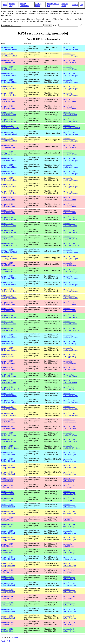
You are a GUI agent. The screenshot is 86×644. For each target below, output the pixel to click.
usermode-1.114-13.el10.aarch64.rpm (70, 159)
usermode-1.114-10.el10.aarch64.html (9, 395)
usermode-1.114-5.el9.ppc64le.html (8, 538)
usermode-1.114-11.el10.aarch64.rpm (70, 336)
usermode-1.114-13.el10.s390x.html (8, 199)
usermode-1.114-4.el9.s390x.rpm (69, 571)
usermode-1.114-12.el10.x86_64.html (9, 316)
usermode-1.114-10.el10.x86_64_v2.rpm (71, 447)
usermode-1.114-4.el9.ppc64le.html (8, 565)
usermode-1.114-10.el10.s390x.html (8, 421)
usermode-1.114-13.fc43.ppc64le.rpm (70, 140)
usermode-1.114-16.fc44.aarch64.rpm (70, 48)
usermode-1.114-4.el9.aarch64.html (8, 558)
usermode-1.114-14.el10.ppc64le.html (9, 88)
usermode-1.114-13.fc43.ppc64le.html (9, 140)
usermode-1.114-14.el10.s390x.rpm (69, 101)
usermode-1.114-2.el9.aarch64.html (8, 584)
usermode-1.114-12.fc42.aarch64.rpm (70, 251)
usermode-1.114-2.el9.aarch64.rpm (69, 584)
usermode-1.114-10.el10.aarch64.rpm (70, 395)
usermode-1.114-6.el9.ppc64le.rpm (69, 512)
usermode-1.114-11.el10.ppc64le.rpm (70, 349)
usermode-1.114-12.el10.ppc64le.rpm (70, 290)
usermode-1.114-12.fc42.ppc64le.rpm (70, 257)
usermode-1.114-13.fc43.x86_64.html (9, 153)
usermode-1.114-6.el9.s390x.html (7, 519)
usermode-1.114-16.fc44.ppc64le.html (9, 55)
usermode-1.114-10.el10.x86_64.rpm (70, 434)
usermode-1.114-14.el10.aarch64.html (9, 74)
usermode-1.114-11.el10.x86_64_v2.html (10, 388)
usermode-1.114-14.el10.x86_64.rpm (70, 114)
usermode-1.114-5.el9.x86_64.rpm (69, 552)
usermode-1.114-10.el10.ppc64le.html (9, 408)
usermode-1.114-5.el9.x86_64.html (8, 552)
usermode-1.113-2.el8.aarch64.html (8, 610)
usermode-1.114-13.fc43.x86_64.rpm (70, 153)
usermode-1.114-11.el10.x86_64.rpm (70, 375)
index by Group (12, 5)
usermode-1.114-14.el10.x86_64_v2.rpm (71, 127)
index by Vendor (38, 5)
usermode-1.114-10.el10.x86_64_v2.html (10, 447)
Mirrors (75, 5)
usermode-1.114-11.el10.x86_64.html (9, 375)
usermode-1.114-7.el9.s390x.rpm (69, 480)
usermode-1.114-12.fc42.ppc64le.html (9, 257)
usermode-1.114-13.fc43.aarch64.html (9, 133)
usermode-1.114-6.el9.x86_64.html (8, 525)
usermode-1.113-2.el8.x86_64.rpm (69, 630)
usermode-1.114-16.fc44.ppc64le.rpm (70, 55)
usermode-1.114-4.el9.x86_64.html (8, 578)
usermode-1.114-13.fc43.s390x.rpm (69, 146)
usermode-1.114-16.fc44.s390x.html (8, 61)
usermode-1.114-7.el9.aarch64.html (8, 454)
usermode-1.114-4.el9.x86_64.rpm (69, 578)
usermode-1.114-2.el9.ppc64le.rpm (69, 591)
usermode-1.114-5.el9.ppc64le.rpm (69, 538)
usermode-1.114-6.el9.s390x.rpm (69, 519)
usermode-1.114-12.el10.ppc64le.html (9, 290)
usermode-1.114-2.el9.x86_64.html (8, 604)
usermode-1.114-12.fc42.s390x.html (8, 264)
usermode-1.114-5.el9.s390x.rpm (69, 545)
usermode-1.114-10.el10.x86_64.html (9, 434)
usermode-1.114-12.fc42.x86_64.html (9, 271)
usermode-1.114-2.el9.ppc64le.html (8, 591)
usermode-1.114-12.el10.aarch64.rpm (70, 277)
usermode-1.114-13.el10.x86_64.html (9, 218)
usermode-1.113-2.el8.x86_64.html (8, 630)
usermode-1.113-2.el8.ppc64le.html (8, 617)
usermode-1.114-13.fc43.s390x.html (8, 146)
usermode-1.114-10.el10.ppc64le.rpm (70, 408)
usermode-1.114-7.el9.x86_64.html (8, 493)
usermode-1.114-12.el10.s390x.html (8, 303)
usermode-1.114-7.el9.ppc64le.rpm (69, 467)
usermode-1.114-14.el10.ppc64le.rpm (70, 88)
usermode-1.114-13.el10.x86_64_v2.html (10, 238)
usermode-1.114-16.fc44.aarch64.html (9, 48)
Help (82, 5)
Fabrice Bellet (6, 641)
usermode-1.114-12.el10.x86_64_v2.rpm (71, 329)
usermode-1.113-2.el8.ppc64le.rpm (69, 617)
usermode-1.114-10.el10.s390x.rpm (69, 421)
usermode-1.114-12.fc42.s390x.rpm (69, 264)
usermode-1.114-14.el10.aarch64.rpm (70, 74)
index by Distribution (24, 5)
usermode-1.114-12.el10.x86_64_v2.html (10, 329)
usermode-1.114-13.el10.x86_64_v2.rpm (71, 238)
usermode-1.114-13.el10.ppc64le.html (9, 179)
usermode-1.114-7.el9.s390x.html (7, 480)
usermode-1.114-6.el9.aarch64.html (8, 506)
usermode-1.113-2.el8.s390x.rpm (69, 623)
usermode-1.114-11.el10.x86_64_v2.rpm (71, 388)
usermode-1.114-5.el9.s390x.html (7, 545)
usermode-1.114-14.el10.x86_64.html (9, 114)
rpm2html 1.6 (16, 637)
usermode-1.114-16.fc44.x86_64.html (9, 68)
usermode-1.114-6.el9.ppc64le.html (8, 512)
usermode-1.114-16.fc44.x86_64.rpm (70, 68)
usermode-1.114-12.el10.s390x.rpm (69, 303)
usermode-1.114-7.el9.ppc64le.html (8, 467)
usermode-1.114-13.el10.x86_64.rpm (70, 218)
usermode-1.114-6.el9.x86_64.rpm (69, 525)
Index (5, 5)
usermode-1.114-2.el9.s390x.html (7, 597)
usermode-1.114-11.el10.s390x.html (8, 362)
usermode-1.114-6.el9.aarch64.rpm (69, 506)
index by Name (65, 5)
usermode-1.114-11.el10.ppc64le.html (9, 349)
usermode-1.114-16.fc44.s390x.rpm (69, 61)
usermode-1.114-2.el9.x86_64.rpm (69, 604)
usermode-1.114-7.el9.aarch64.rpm (69, 454)
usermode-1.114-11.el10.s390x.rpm (69, 362)
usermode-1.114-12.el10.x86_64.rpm (70, 316)
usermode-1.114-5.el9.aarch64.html (8, 532)
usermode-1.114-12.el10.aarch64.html (9, 277)
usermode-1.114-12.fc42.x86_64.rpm (70, 271)
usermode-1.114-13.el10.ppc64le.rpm (70, 179)
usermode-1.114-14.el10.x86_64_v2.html (10, 127)
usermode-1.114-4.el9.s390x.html (7, 571)
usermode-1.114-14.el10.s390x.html (8, 101)
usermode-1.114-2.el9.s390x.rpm (69, 597)
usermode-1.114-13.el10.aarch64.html (9, 159)
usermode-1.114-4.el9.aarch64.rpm (69, 558)
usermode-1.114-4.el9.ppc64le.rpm (69, 565)
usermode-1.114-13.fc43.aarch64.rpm (70, 133)
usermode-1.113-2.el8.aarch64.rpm (69, 610)
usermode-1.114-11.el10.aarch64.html (9, 336)
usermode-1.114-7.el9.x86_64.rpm (69, 493)
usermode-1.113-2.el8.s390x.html (7, 623)
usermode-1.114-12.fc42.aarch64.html (9, 251)
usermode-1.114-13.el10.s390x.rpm (69, 199)
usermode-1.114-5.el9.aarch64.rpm (69, 532)
